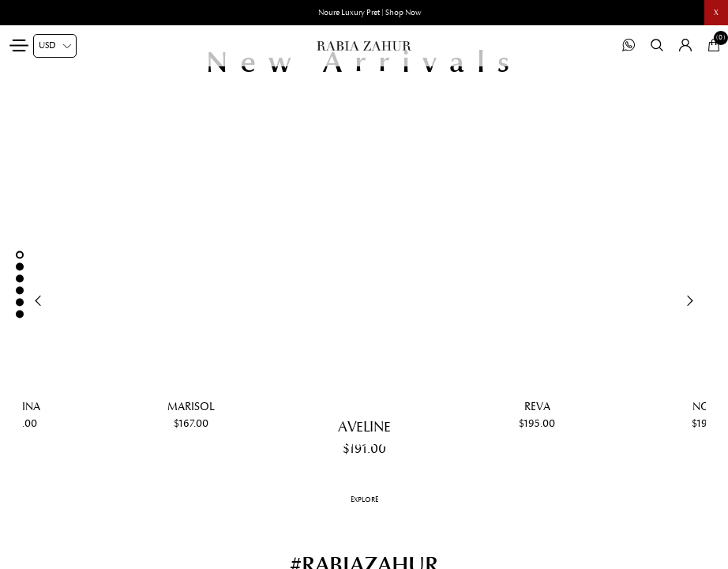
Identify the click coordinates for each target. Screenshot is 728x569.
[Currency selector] (55, 46)
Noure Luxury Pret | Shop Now (370, 13)
